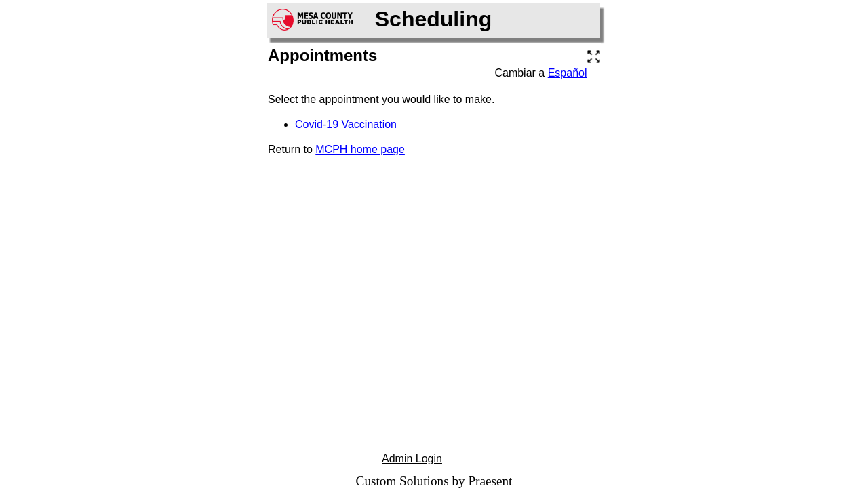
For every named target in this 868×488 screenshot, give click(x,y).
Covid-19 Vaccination (346, 124)
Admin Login (412, 459)
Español (568, 73)
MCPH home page (360, 149)
